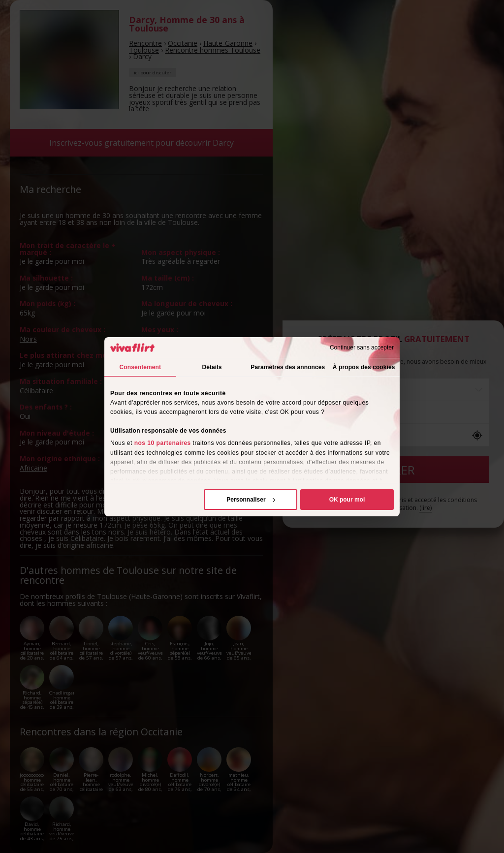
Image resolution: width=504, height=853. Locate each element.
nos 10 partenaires (163, 443)
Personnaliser (251, 500)
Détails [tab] (212, 367)
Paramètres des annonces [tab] (288, 367)
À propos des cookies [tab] (364, 367)
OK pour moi (347, 500)
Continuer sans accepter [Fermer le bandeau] (362, 348)
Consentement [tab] (141, 367)
